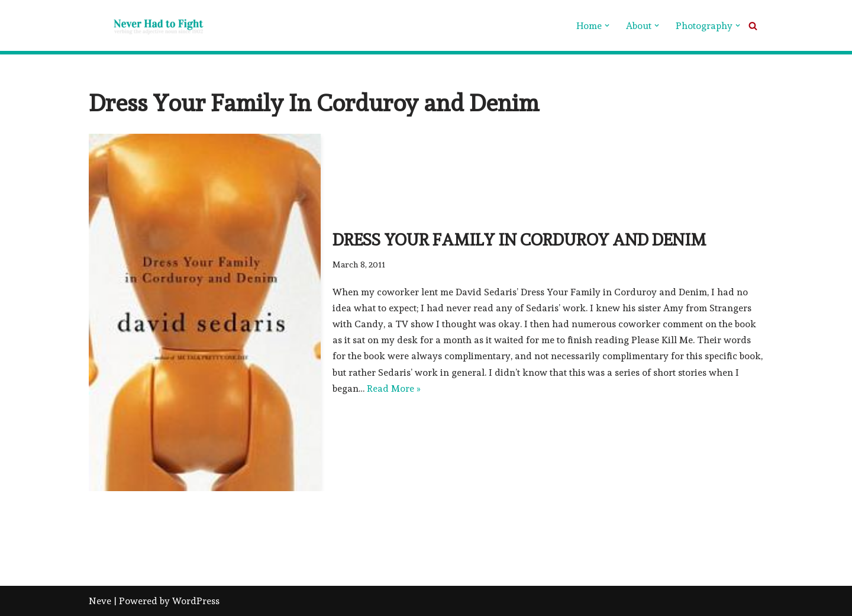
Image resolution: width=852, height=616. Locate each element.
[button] (607, 25)
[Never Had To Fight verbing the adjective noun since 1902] (148, 25)
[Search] (753, 26)
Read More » (394, 388)
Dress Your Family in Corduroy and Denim (519, 240)
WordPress (196, 601)
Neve (100, 601)
